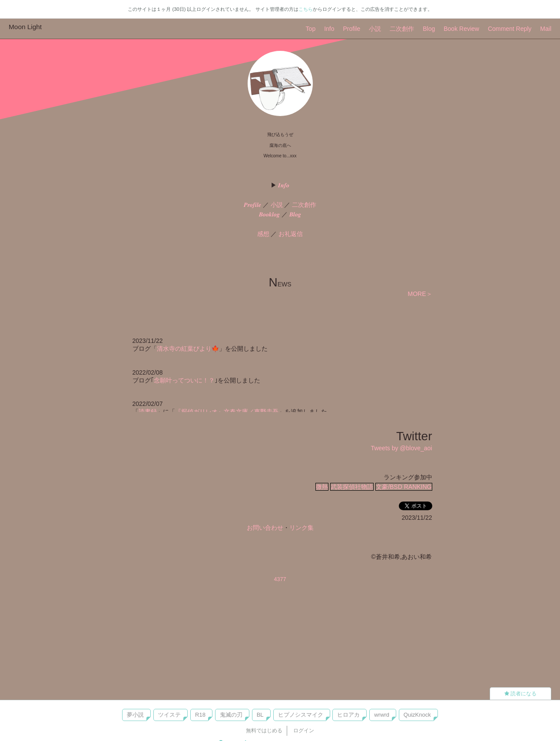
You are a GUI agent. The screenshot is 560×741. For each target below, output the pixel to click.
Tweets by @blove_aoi (401, 448)
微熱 (322, 487)
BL (260, 715)
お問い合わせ (265, 528)
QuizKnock (417, 715)
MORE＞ (420, 294)
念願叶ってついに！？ (184, 380)
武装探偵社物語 (352, 487)
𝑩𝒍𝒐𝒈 (295, 214)
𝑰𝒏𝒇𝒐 (284, 185)
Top (311, 29)
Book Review (461, 29)
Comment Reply (510, 29)
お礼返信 (291, 234)
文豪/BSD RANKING (404, 487)
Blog (429, 29)
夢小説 (135, 715)
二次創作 (402, 29)
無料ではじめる (264, 731)
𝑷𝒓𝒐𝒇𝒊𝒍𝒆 (252, 205)
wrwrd (382, 715)
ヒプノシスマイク (301, 715)
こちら (306, 9)
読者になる (520, 694)
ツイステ (169, 715)
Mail (546, 29)
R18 (200, 715)
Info (329, 29)
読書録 (148, 412)
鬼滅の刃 (231, 715)
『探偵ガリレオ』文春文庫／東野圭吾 (227, 412)
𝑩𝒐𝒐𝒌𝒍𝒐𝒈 (269, 214)
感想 (263, 234)
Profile (352, 29)
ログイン (304, 731)
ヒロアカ (348, 715)
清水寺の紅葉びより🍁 (188, 349)
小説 (375, 29)
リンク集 (302, 528)
